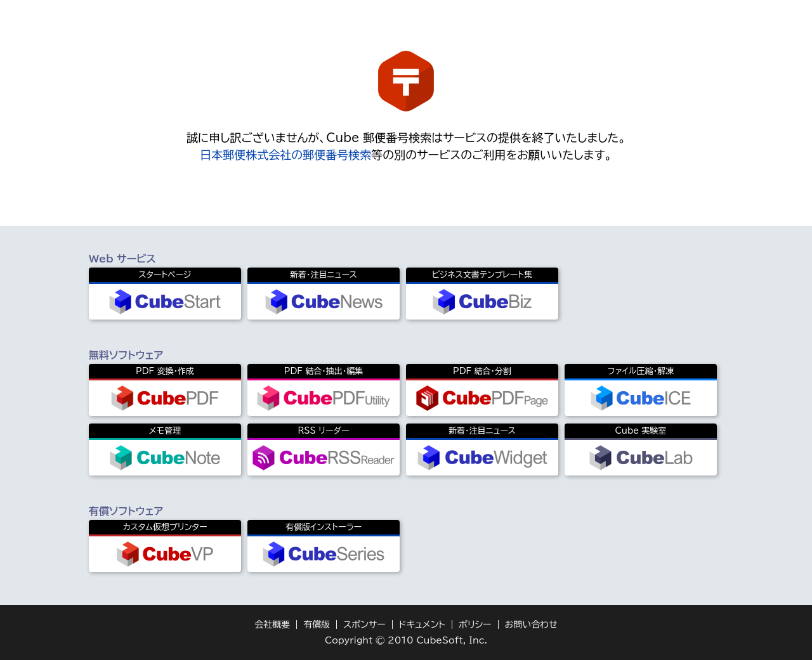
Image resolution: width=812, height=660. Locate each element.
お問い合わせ (531, 624)
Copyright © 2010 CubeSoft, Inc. (406, 640)
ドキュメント (422, 624)
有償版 (317, 624)
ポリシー (475, 624)
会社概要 (272, 624)
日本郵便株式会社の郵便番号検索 (285, 155)
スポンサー (364, 624)
